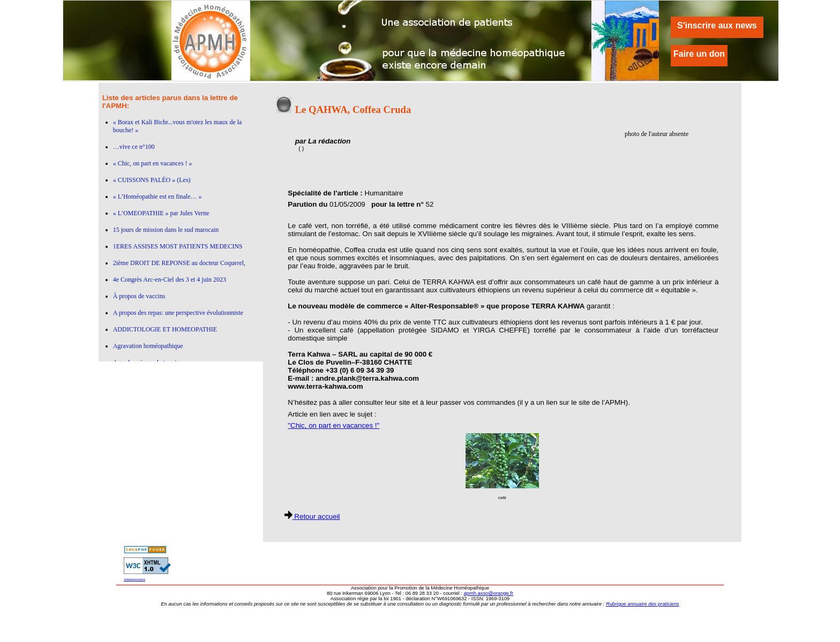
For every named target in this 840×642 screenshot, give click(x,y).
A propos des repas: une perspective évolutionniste (178, 313)
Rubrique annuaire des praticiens (643, 604)
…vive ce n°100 (134, 147)
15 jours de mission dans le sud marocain (166, 230)
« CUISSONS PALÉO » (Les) (152, 180)
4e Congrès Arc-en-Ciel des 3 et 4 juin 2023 (170, 280)
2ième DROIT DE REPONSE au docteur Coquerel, (179, 263)
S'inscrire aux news (717, 25)
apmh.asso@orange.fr (489, 593)
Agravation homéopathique (148, 346)
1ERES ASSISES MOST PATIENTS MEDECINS (178, 246)
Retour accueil (312, 516)
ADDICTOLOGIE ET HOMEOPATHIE (165, 329)
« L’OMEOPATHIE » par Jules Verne (161, 213)
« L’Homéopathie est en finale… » (157, 197)
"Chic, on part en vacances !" (333, 425)
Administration (134, 579)
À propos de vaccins (139, 296)
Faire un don (699, 54)
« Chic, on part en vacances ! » (153, 163)
